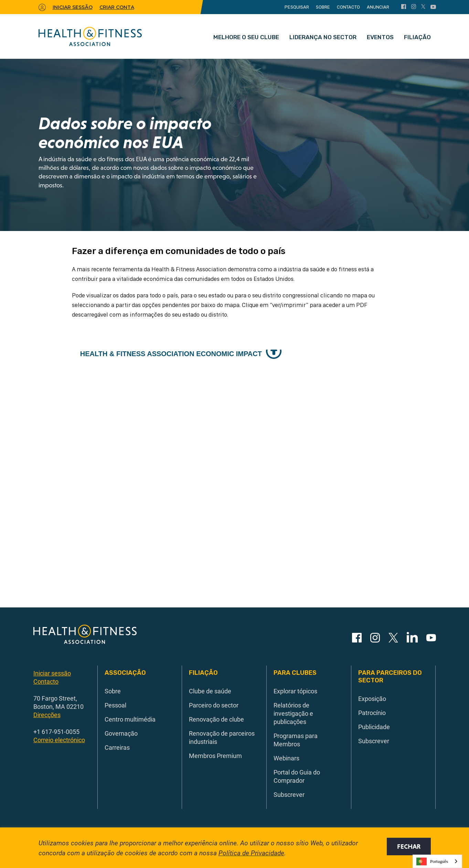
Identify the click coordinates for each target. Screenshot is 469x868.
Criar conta (117, 7)
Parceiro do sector (214, 705)
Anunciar (378, 7)
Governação (121, 733)
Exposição (372, 699)
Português (432, 861)
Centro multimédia (130, 719)
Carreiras (117, 747)
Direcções (47, 715)
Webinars (286, 758)
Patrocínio (372, 713)
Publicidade (374, 727)
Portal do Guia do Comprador (297, 776)
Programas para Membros (296, 740)
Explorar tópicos (295, 691)
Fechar (409, 847)
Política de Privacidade (251, 853)
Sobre (323, 7)
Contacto (348, 7)
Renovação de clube (216, 719)
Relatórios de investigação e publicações (293, 713)
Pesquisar (297, 7)
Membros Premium (215, 756)
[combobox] (437, 861)
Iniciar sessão (52, 673)
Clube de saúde (210, 691)
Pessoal (115, 705)
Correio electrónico (59, 740)
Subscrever (289, 794)
